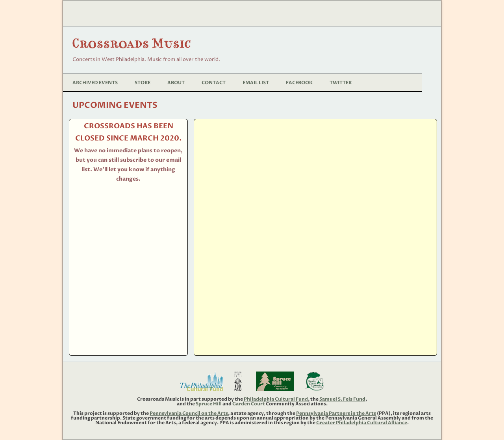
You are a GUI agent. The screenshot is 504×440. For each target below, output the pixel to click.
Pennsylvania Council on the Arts (189, 413)
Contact (214, 83)
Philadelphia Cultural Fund (276, 399)
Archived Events (95, 83)
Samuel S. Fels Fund (342, 399)
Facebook (299, 83)
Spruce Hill (209, 404)
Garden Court (249, 404)
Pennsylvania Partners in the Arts (336, 413)
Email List (256, 83)
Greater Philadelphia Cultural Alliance (362, 423)
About (176, 83)
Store (143, 83)
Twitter (341, 83)
